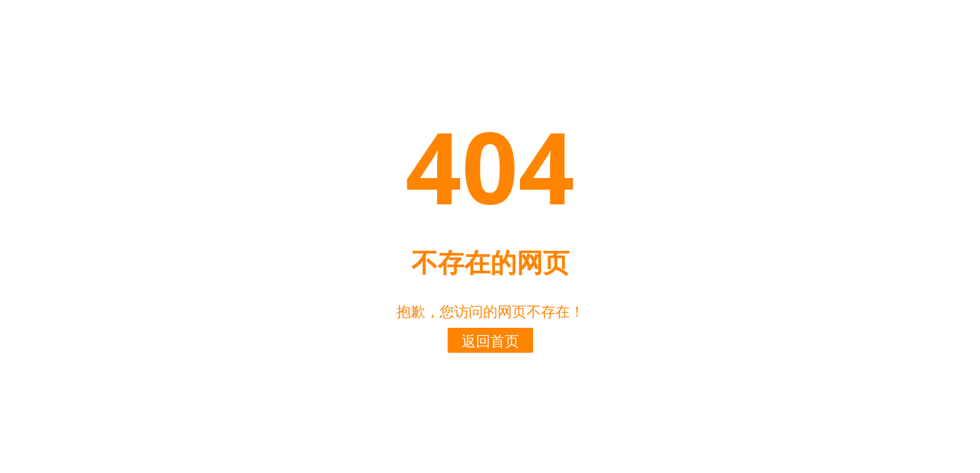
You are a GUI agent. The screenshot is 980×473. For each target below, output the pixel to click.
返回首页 (490, 340)
